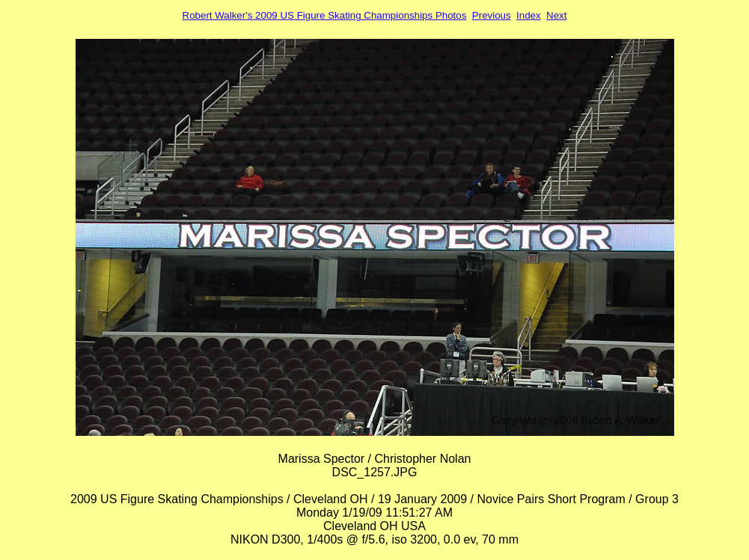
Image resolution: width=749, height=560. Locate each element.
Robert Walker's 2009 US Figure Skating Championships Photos (325, 15)
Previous (492, 15)
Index (529, 15)
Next (556, 15)
